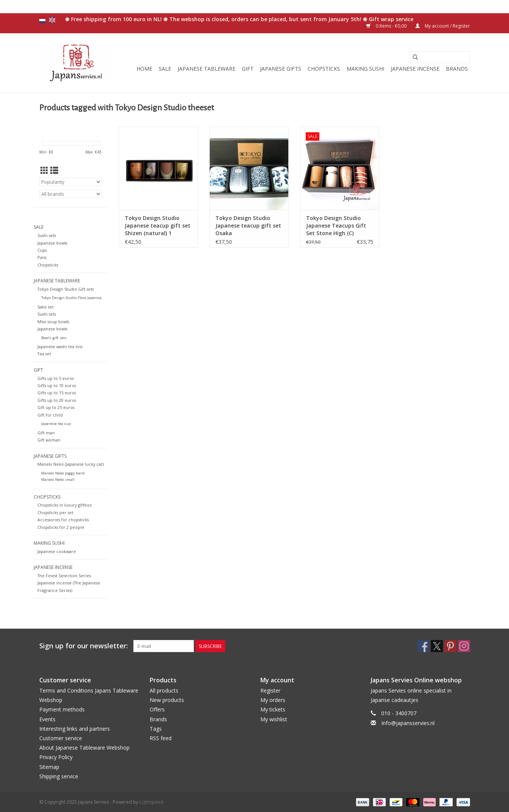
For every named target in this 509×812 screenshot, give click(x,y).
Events (47, 719)
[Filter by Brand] (70, 194)
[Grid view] (44, 170)
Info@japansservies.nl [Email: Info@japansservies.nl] (408, 723)
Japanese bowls (52, 243)
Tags (156, 729)
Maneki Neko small (58, 480)
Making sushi (365, 69)
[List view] (54, 170)
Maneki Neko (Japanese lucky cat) (70, 464)
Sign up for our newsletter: (84, 646)
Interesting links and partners (75, 729)
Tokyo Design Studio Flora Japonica (71, 298)
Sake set (46, 307)
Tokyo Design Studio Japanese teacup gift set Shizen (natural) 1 (158, 225)
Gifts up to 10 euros (57, 385)
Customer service (61, 738)
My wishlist (274, 719)
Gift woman (49, 440)
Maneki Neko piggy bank (63, 473)
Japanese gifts (281, 69)
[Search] (440, 57)
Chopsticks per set (55, 512)
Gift (248, 69)
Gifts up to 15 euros (57, 393)
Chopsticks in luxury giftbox (65, 505)
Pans (42, 257)
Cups (42, 250)
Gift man (46, 433)
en (52, 20)
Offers (157, 709)
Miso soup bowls (53, 322)
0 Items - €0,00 (387, 26)
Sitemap (49, 767)
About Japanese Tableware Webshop (84, 748)
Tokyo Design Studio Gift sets (66, 289)
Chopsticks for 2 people (61, 527)
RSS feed (161, 738)
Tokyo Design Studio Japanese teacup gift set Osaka (248, 225)
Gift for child (50, 415)
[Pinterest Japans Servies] (450, 646)
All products (164, 690)
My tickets (273, 709)
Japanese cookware (57, 551)
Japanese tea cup (56, 424)
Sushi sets (47, 235)
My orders (273, 700)
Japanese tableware (207, 69)
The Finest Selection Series (64, 576)
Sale (165, 69)
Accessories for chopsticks (63, 520)
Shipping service (59, 776)
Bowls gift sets (54, 338)
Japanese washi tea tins (60, 346)
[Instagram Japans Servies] (464, 646)
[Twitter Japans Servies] (437, 646)
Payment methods (62, 709)
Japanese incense (415, 69)
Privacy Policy (56, 757)
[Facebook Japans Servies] (423, 646)
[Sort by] (70, 182)
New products (167, 700)
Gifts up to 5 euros (56, 378)
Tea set (44, 354)
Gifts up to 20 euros (57, 400)
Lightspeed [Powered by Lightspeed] (151, 802)
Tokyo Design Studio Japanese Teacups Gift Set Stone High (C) (336, 225)
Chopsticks (324, 69)
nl (42, 20)
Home (144, 69)
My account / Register (443, 26)
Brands (457, 69)
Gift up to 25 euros (56, 407)
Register (270, 690)
